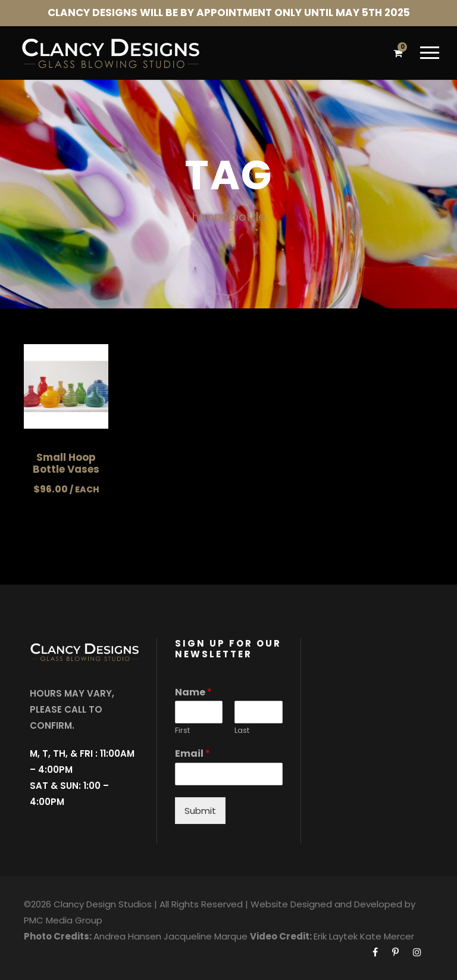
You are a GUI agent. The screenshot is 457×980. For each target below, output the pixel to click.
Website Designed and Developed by (333, 904)
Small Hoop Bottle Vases (66, 463)
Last (242, 731)
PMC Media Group (63, 920)
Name (193, 693)
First (182, 731)
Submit (200, 811)
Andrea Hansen (127, 936)
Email (192, 754)
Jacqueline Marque (206, 936)
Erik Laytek (336, 936)
